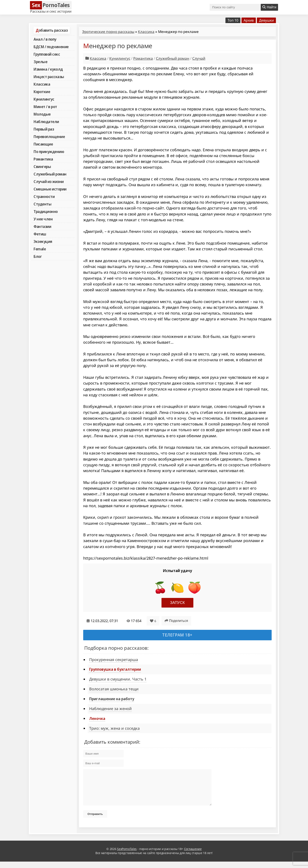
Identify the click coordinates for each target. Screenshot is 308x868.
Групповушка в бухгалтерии (115, 669)
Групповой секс (47, 54)
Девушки (266, 20)
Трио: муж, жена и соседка (114, 728)
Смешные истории (50, 189)
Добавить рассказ (52, 30)
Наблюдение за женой (110, 709)
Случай (199, 58)
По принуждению (49, 152)
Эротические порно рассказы (108, 32)
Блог (38, 256)
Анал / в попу (45, 39)
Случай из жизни (49, 181)
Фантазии (42, 226)
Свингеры (42, 166)
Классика (42, 84)
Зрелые (40, 62)
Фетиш (40, 234)
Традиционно (46, 211)
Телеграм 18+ (177, 635)
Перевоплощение (49, 137)
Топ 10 (233, 20)
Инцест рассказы (49, 77)
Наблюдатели (46, 122)
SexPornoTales (127, 855)
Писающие (43, 144)
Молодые (42, 114)
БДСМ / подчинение (51, 47)
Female (40, 249)
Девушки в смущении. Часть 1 (118, 679)
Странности (44, 196)
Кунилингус (44, 99)
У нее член (43, 219)
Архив (249, 20)
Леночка (97, 718)
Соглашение (193, 855)
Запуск (177, 603)
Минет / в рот (45, 107)
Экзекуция (43, 241)
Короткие (42, 92)
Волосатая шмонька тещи (114, 689)
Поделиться (176, 621)
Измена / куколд (48, 69)
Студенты (42, 204)
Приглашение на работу (112, 699)
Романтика (43, 159)
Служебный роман (50, 174)
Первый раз (44, 129)
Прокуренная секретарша (114, 660)
